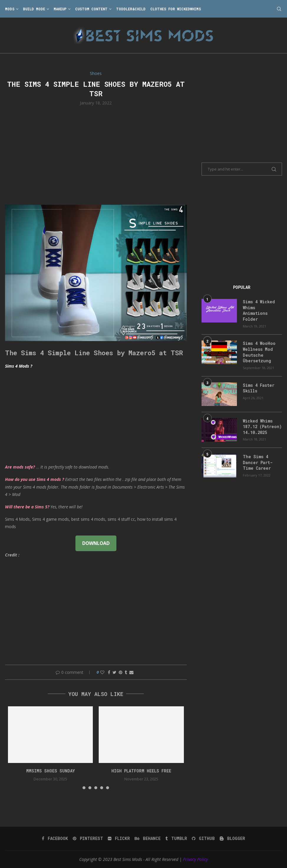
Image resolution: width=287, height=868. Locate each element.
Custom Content (91, 9)
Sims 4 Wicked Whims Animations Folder (259, 310)
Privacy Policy (195, 859)
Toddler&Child (131, 9)
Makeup (60, 9)
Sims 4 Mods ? (19, 366)
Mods (10, 9)
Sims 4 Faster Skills (259, 388)
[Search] (279, 9)
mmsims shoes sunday (51, 771)
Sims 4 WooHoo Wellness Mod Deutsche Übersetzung (259, 352)
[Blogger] (232, 838)
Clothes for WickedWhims (176, 9)
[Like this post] (102, 672)
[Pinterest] (88, 838)
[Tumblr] (176, 838)
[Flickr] (119, 838)
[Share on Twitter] (114, 672)
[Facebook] (55, 838)
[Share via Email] (131, 672)
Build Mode (34, 9)
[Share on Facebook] (109, 672)
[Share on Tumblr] (126, 672)
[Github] (203, 838)
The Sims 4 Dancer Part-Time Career (258, 462)
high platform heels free (141, 771)
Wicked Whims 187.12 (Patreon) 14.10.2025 (262, 427)
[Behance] (148, 838)
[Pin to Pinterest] (121, 672)
